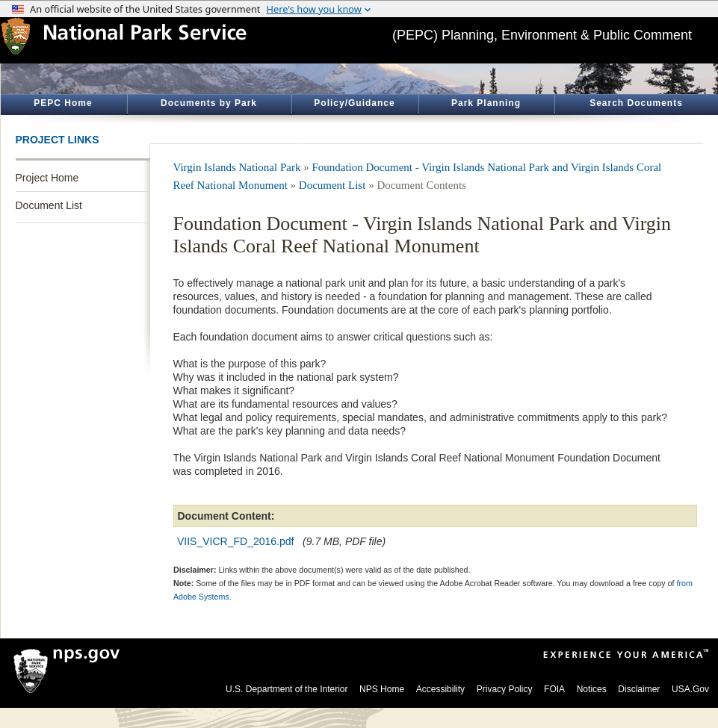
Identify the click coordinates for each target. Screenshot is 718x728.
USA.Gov (690, 689)
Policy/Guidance (354, 103)
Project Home (47, 178)
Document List (49, 205)
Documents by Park (209, 103)
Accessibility (440, 689)
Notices (592, 689)
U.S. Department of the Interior (287, 689)
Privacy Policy (505, 689)
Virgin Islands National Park (237, 167)
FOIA (554, 689)
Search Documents (636, 103)
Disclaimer (639, 689)
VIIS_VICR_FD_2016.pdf (235, 541)
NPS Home (382, 689)
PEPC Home (63, 103)
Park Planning (486, 103)
